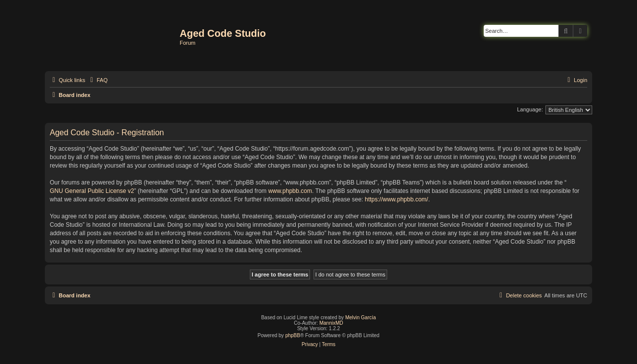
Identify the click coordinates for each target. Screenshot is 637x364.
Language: (530, 109)
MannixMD (331, 323)
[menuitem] (98, 80)
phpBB (293, 335)
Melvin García (361, 318)
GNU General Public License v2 (92, 191)
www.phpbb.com (290, 191)
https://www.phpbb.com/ (396, 199)
